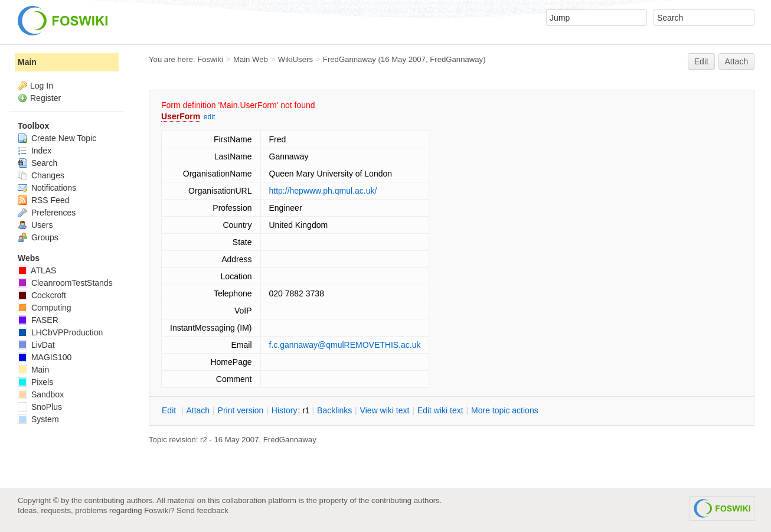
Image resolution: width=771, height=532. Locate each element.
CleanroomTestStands (65, 283)
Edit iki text (440, 410)
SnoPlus (40, 407)
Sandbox (41, 394)
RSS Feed (43, 200)
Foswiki (210, 59)
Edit (701, 61)
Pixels (35, 382)
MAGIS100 (45, 357)
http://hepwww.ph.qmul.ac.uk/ (323, 191)
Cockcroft (42, 295)
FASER (38, 320)
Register (45, 98)
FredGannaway (349, 59)
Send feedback (202, 510)
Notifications (47, 188)
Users (35, 225)
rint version (241, 410)
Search (37, 163)
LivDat (36, 345)
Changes (41, 175)
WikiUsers (295, 59)
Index (35, 151)
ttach (198, 410)
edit (209, 117)
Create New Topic (57, 138)
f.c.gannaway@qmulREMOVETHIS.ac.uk (345, 345)
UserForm (181, 116)
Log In (42, 86)
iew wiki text (385, 410)
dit (170, 410)
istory (285, 410)
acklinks (334, 410)
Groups (38, 237)
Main (27, 62)
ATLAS (37, 270)
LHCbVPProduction (60, 332)
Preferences (47, 213)
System (38, 419)
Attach (737, 61)
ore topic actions (505, 410)
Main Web (251, 59)
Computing (45, 308)
